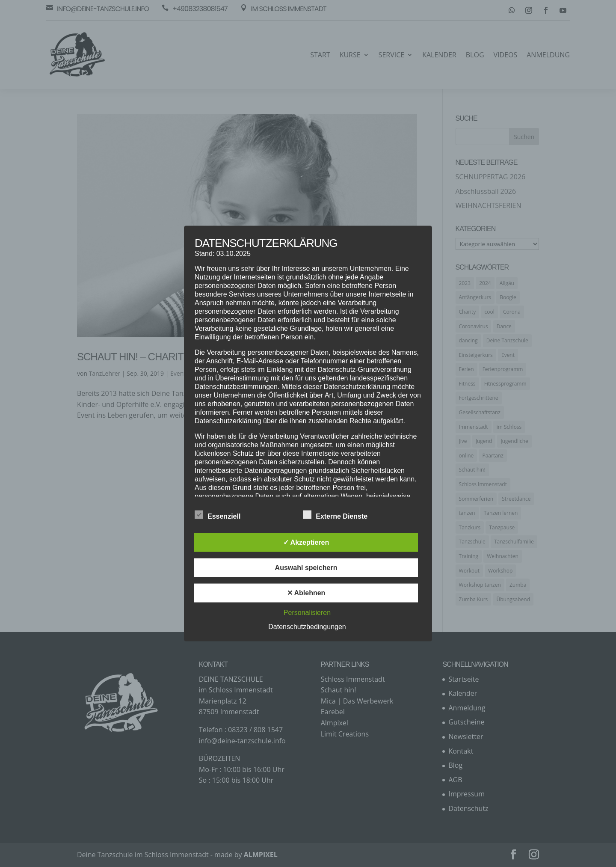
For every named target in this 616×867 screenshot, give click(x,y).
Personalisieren (307, 612)
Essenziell (218, 515)
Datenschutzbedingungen (307, 626)
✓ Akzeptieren (306, 542)
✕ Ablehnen (306, 592)
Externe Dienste (335, 515)
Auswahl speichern (306, 567)
